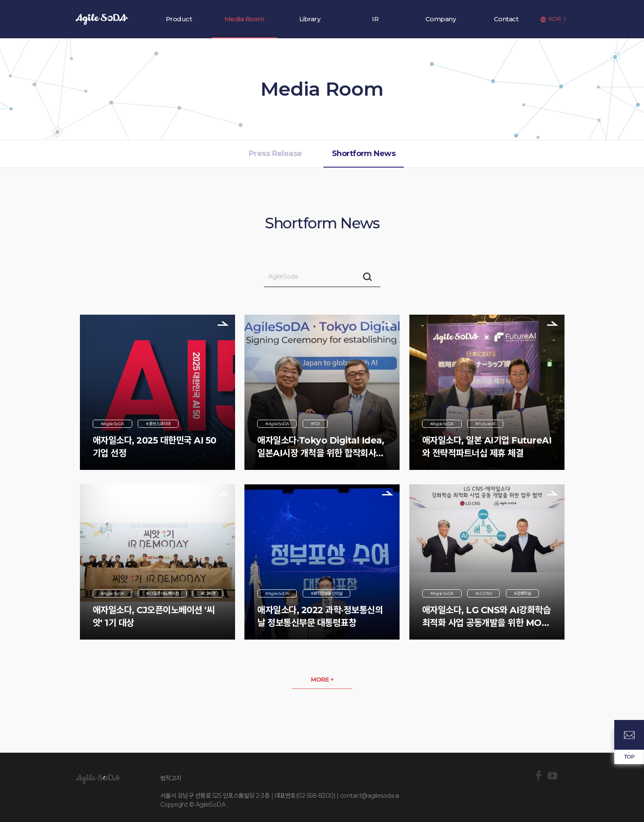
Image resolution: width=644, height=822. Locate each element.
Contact (506, 19)
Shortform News (364, 154)
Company (441, 19)
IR (375, 19)
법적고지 (171, 778)
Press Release (275, 154)
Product (179, 19)
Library (310, 19)
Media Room (244, 19)
